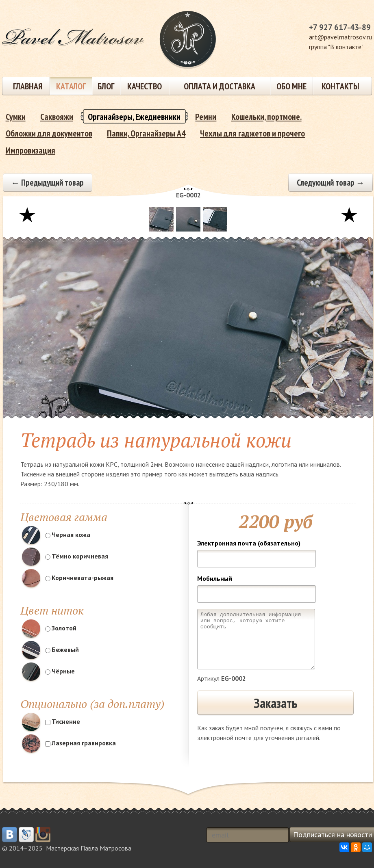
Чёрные (60, 671)
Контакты (340, 86)
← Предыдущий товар (47, 183)
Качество (145, 86)
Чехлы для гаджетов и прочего (252, 133)
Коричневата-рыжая (79, 578)
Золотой (61, 628)
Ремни (206, 117)
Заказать (276, 703)
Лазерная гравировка (80, 743)
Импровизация (30, 150)
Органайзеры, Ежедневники (134, 117)
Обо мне (291, 86)
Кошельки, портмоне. (266, 117)
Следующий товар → (331, 183)
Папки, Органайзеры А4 (146, 133)
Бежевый (62, 649)
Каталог (71, 86)
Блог (106, 86)
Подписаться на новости (333, 834)
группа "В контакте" (336, 47)
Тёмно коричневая (77, 556)
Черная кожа (68, 535)
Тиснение (63, 721)
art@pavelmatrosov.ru (340, 37)
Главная (28, 86)
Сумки (16, 117)
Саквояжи (57, 117)
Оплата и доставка (220, 86)
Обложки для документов (49, 133)
